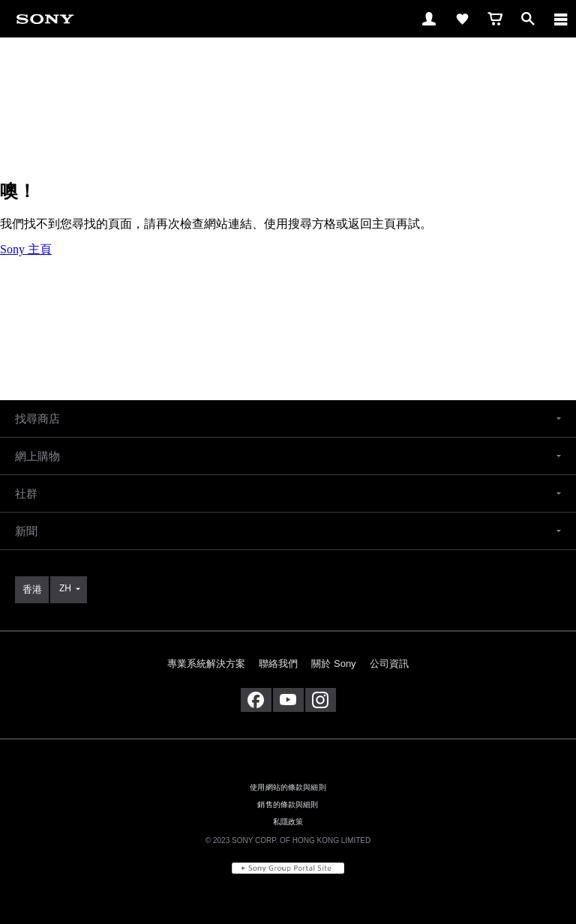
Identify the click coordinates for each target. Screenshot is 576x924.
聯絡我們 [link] (278, 664)
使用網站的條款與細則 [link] (288, 787)
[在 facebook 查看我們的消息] (256, 700)
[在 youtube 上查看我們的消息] (288, 700)
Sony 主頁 (26, 249)
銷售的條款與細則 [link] (288, 804)
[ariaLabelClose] (560, 19)
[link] (45, 18)
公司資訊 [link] (389, 664)
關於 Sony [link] (333, 664)
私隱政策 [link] (288, 822)
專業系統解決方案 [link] (206, 664)
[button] (288, 419)
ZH (65, 588)
